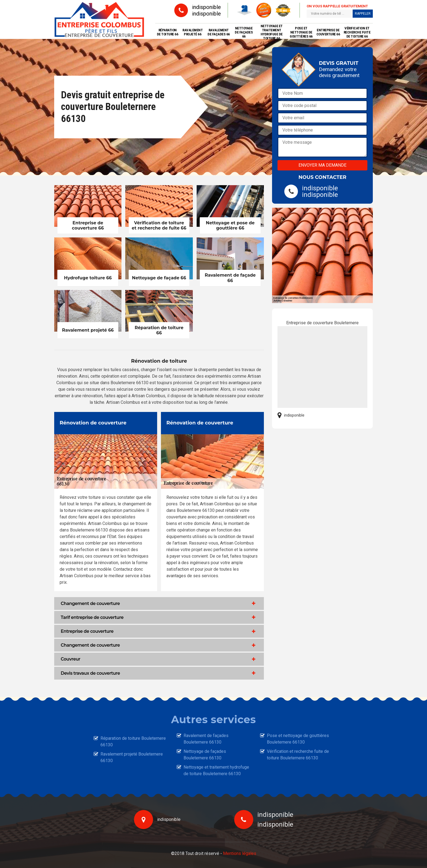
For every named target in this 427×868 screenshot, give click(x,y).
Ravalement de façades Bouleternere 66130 (206, 739)
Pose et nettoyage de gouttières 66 (301, 32)
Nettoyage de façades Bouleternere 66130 (205, 755)
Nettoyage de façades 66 (244, 32)
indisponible (206, 7)
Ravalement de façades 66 (219, 32)
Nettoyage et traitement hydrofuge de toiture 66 (272, 32)
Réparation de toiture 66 (168, 32)
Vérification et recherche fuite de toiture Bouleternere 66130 (298, 755)
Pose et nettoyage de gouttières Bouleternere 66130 (298, 739)
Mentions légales (240, 853)
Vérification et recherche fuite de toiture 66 (357, 32)
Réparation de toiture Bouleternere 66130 (133, 742)
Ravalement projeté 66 (193, 32)
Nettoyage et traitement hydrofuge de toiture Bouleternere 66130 (216, 770)
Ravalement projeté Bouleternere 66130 (132, 757)
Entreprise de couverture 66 (328, 32)
